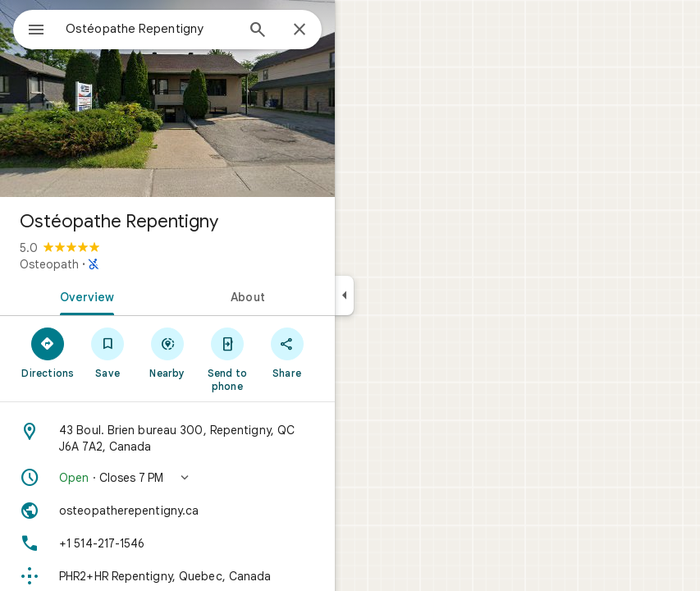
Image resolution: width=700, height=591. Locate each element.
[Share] (287, 352)
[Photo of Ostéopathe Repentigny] (167, 98)
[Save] (108, 352)
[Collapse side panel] (344, 295)
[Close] (300, 30)
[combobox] (150, 29)
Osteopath (49, 264)
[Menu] (36, 31)
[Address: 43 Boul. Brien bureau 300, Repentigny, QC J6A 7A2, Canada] (167, 438)
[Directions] (48, 352)
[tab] (84, 295)
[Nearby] (168, 352)
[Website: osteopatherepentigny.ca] (167, 511)
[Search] (258, 31)
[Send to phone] (227, 359)
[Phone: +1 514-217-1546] (167, 543)
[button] (167, 478)
